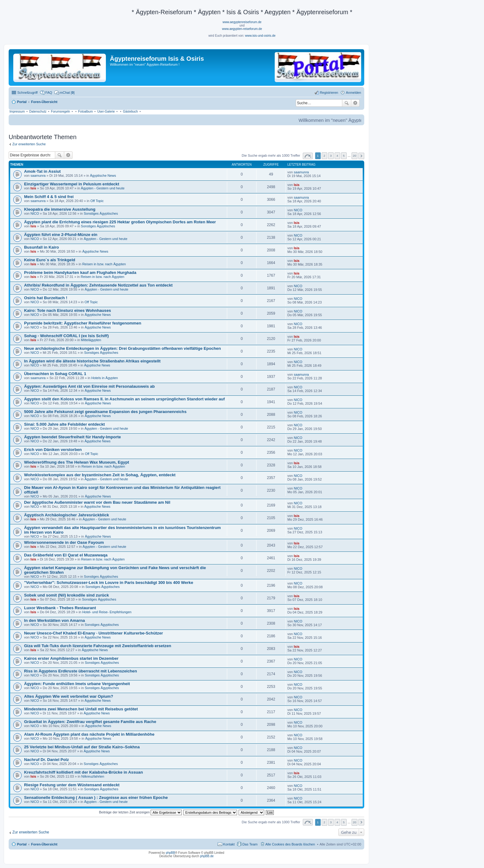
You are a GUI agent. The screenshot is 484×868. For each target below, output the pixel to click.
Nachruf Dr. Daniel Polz (46, 760)
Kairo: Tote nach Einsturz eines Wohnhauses (68, 310)
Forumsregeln (60, 112)
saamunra (38, 176)
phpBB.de (207, 856)
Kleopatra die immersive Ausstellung (60, 209)
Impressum (17, 112)
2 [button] (324, 156)
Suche (347, 103)
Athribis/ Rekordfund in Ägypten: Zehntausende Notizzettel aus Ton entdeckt (98, 285)
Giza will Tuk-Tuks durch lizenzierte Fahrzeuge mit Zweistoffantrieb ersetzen (98, 646)
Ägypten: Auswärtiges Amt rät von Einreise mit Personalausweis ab (89, 386)
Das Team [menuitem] (250, 844)
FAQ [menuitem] (49, 93)
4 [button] (337, 156)
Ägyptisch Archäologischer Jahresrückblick (67, 515)
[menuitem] (65, 93)
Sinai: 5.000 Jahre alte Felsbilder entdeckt (65, 424)
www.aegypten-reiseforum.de (242, 29)
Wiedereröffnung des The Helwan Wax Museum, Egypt (77, 462)
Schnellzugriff (27, 93)
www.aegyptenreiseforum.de (242, 22)
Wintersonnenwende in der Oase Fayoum (64, 542)
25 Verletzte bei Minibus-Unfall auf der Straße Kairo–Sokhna (82, 747)
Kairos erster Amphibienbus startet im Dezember (71, 658)
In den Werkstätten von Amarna (54, 620)
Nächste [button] (361, 156)
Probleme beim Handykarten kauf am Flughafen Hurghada (80, 273)
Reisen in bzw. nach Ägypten (104, 264)
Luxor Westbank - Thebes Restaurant (60, 608)
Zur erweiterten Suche (29, 144)
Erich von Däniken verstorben (53, 450)
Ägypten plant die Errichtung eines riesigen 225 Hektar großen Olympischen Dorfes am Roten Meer (120, 222)
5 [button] (344, 156)
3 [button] (331, 156)
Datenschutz (38, 112)
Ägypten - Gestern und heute (103, 188)
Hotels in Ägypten (105, 378)
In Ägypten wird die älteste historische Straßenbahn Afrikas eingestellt (92, 361)
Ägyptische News (103, 176)
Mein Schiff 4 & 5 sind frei (49, 197)
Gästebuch (130, 112)
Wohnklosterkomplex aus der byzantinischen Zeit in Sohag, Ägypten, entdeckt (100, 475)
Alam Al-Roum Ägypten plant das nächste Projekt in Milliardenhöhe (89, 734)
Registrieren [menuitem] (329, 93)
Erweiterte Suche (355, 103)
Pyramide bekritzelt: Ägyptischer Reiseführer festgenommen (83, 323)
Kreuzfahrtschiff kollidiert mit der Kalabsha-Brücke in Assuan (83, 772)
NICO (35, 213)
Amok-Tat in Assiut (42, 171)
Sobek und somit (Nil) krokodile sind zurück (67, 595)
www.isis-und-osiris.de (260, 36)
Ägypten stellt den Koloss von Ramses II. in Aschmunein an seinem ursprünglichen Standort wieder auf (124, 399)
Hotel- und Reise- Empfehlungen (107, 612)
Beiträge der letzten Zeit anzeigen (141, 812)
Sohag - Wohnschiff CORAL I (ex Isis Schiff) (66, 336)
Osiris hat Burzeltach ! (46, 298)
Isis (33, 188)
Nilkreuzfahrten (93, 776)
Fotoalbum (85, 112)
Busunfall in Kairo (42, 247)
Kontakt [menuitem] (229, 844)
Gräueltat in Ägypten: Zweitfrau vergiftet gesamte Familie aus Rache (90, 722)
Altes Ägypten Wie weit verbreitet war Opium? (69, 696)
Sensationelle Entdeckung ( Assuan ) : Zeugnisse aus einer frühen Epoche (96, 798)
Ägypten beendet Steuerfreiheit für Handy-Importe (73, 437)
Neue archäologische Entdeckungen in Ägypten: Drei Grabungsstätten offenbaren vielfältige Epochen (123, 348)
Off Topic (97, 201)
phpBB (170, 853)
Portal (22, 102)
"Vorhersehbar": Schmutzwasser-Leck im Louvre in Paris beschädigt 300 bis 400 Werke (109, 583)
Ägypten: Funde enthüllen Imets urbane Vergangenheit (77, 684)
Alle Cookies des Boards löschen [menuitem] (290, 844)
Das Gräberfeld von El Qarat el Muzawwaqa (66, 555)
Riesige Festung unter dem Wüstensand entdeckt (72, 785)
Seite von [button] (308, 156)
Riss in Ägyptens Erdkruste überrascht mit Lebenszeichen (81, 671)
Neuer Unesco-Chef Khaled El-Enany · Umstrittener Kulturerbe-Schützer (94, 633)
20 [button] (355, 156)
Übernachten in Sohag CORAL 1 (55, 374)
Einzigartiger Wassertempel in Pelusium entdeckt (72, 184)
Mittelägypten (91, 340)
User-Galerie (106, 112)
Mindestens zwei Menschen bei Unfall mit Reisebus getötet (81, 709)
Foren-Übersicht (44, 844)
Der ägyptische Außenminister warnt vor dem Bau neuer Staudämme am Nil (97, 502)
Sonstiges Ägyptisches (101, 213)
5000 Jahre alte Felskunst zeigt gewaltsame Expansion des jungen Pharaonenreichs (105, 412)
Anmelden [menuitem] (353, 93)
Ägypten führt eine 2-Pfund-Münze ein (61, 235)
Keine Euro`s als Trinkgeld (50, 260)
